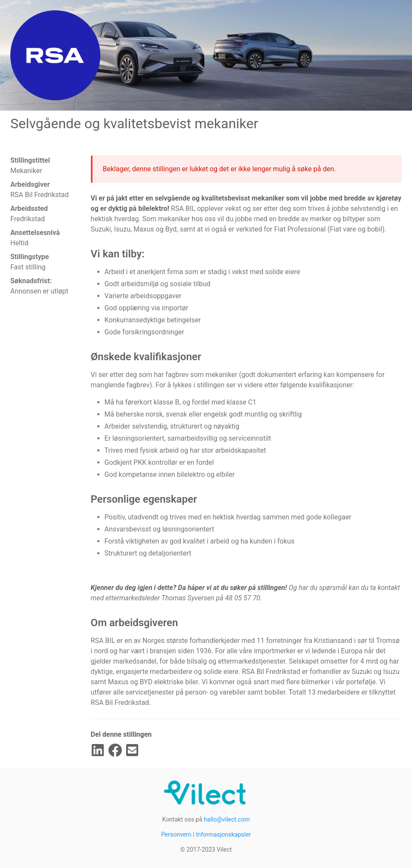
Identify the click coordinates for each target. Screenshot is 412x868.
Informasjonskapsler (223, 834)
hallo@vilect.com (227, 819)
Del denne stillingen (121, 734)
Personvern (176, 834)
